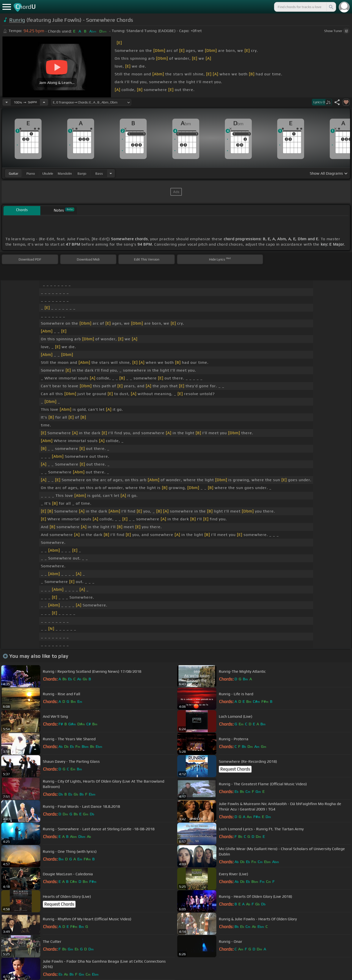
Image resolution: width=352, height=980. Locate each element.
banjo (82, 173)
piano (31, 173)
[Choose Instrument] (111, 173)
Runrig (17, 20)
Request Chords (235, 769)
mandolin (65, 173)
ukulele (48, 173)
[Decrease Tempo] (7, 102)
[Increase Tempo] (44, 102)
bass (99, 173)
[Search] (331, 7)
